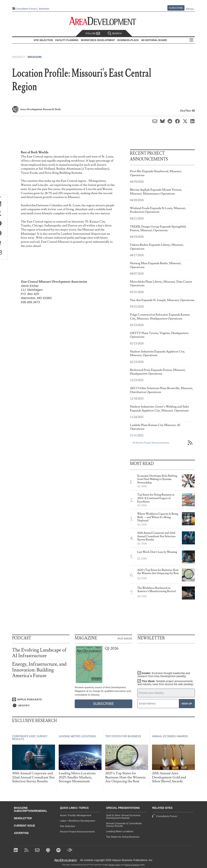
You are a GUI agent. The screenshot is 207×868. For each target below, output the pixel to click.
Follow (93, 34)
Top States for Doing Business (123, 837)
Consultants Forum (26, 9)
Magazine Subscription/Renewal (31, 809)
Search (115, 34)
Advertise (44, 9)
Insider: (164, 675)
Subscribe (176, 8)
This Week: (165, 683)
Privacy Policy (115, 865)
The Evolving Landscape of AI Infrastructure (39, 653)
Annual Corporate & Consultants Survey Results (124, 825)
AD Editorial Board (154, 40)
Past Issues (125, 638)
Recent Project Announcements (77, 832)
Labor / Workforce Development (78, 821)
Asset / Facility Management (76, 815)
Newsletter (23, 818)
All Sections (191, 40)
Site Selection (68, 826)
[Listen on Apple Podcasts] (41, 699)
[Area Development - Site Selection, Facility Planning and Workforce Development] (104, 21)
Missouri (35, 57)
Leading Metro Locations (120, 831)
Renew (190, 9)
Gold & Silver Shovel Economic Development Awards (123, 817)
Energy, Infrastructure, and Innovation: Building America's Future (39, 670)
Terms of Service (132, 865)
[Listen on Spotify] (41, 706)
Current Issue (24, 826)
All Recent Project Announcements (151, 443)
